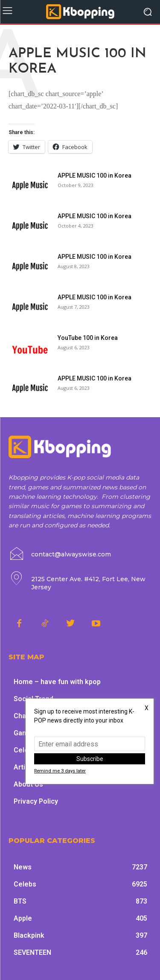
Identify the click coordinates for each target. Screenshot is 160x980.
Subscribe (90, 759)
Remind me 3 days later (60, 771)
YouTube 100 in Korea (88, 338)
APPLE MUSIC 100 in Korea (95, 176)
